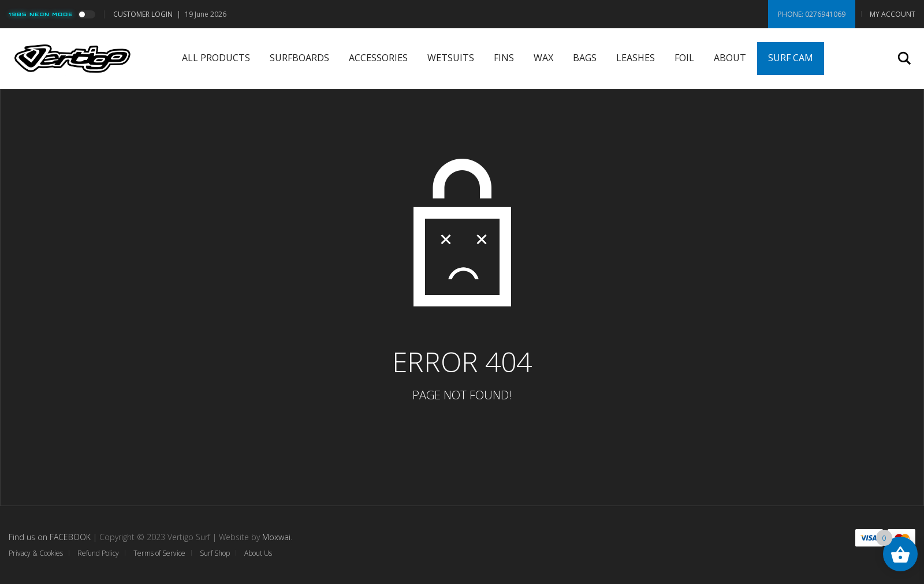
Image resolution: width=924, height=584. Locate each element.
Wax (543, 58)
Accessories (378, 58)
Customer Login (143, 14)
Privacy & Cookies (36, 553)
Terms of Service (159, 553)
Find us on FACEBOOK (50, 537)
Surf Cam (791, 58)
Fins (504, 58)
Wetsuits (451, 58)
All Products (216, 58)
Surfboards (299, 58)
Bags (585, 58)
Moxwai (276, 537)
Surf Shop (215, 553)
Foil (684, 58)
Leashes (636, 58)
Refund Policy (98, 553)
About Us (258, 553)
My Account (893, 14)
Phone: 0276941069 (812, 14)
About (730, 58)
